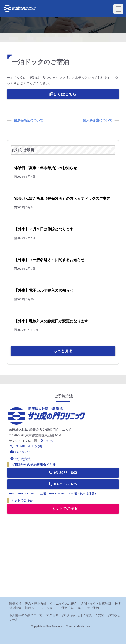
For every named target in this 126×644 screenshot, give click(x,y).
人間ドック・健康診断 (96, 604)
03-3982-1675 (63, 484)
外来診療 (15, 608)
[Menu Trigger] (118, 9)
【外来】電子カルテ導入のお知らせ (44, 290)
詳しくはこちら (63, 94)
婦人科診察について (98, 120)
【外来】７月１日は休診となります (44, 229)
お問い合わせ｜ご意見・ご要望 (83, 615)
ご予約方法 (66, 608)
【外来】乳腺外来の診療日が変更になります (51, 321)
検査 (118, 604)
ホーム (14, 619)
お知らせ (114, 615)
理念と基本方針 (36, 604)
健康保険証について (28, 120)
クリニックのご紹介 (63, 604)
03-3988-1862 (63, 473)
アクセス (48, 441)
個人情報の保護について (26, 615)
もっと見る (63, 351)
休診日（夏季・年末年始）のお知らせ (46, 168)
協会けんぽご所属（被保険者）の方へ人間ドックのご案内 (62, 198)
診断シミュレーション (40, 608)
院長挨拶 (15, 604)
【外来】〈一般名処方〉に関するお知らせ (49, 260)
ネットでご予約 (65, 509)
